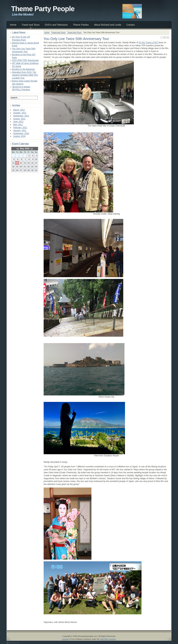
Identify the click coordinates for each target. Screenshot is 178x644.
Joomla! (65, 639)
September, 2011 (21, 116)
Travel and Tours (58, 32)
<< (18, 149)
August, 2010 (19, 136)
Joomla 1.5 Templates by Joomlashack (13, 643)
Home (47, 32)
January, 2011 (20, 130)
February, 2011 (20, 128)
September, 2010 (21, 133)
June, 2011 (18, 122)
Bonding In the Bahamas (23, 69)
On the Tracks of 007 (149, 43)
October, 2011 (20, 113)
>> (31, 149)
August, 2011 (19, 119)
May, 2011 (18, 125)
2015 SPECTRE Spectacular (25, 60)
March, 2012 (19, 110)
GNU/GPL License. (108, 639)
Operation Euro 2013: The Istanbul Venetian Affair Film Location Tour (25, 75)
